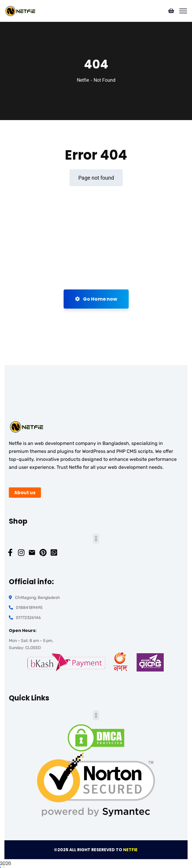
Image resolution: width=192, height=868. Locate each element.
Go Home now (96, 299)
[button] (96, 539)
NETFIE (131, 850)
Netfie (83, 80)
